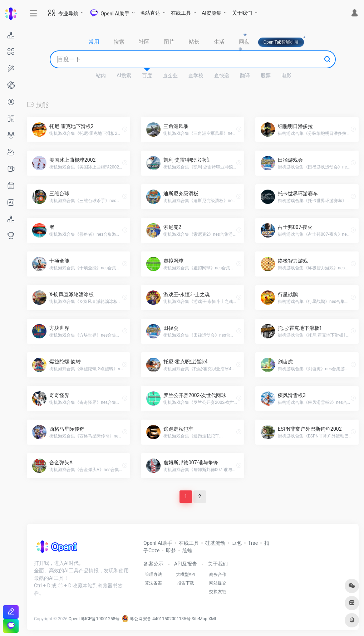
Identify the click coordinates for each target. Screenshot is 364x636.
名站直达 (150, 13)
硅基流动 (215, 543)
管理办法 (153, 574)
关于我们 (242, 13)
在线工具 (181, 13)
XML (213, 619)
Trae (253, 543)
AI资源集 (211, 13)
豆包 (237, 543)
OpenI (74, 619)
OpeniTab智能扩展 (281, 42)
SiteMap (200, 619)
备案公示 (153, 564)
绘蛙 (187, 551)
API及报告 (186, 564)
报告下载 (186, 583)
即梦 (171, 551)
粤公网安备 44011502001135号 (156, 619)
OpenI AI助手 (158, 543)
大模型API (186, 574)
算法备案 (153, 583)
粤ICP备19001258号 (100, 619)
